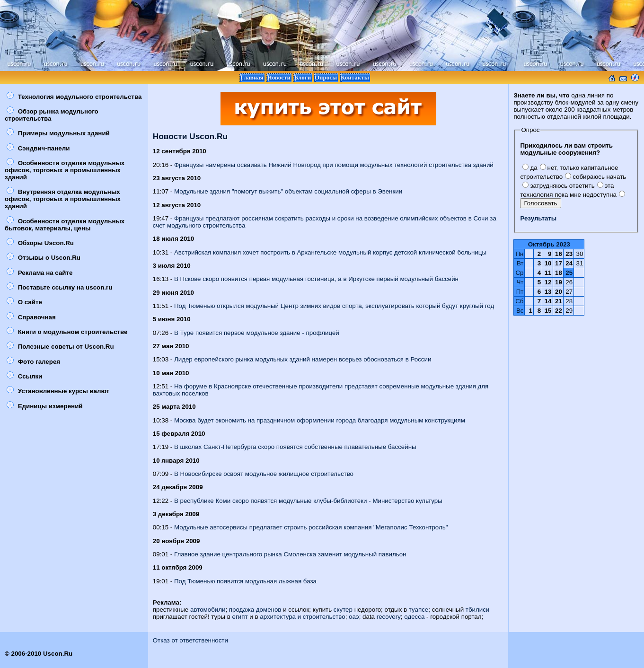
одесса (414, 617)
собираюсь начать (595, 177)
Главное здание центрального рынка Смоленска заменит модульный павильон (290, 554)
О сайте (24, 302)
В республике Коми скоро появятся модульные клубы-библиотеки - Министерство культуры (308, 501)
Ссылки (24, 376)
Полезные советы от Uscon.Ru (60, 347)
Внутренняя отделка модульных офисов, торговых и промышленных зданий (63, 199)
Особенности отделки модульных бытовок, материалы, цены (65, 225)
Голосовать (540, 203)
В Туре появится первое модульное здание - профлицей (257, 333)
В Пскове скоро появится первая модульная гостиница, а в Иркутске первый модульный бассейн (316, 279)
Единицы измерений (45, 406)
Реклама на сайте (40, 273)
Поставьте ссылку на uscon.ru (59, 287)
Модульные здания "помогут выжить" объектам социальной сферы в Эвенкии (288, 191)
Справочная (31, 317)
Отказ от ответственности (190, 640)
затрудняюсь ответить (558, 186)
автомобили (208, 610)
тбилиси (478, 610)
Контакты (355, 77)
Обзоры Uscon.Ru (40, 243)
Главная (252, 77)
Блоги (303, 77)
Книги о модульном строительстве (67, 332)
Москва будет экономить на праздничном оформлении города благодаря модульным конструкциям (320, 420)
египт (240, 617)
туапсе (419, 610)
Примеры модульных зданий (58, 133)
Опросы (326, 77)
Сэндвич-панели (38, 148)
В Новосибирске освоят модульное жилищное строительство (264, 474)
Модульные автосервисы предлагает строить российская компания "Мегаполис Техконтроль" (311, 527)
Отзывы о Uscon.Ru (44, 258)
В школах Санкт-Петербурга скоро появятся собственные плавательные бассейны (295, 447)
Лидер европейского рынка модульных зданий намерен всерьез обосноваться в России (303, 359)
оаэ (354, 617)
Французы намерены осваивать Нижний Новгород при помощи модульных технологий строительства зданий (334, 165)
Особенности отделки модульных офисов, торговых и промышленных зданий (65, 170)
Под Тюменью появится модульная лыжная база (245, 581)
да (530, 168)
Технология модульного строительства (74, 97)
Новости (279, 77)
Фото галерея (33, 362)
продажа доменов (255, 610)
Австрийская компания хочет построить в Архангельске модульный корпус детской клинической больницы (330, 252)
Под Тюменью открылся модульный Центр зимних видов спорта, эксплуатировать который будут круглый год (334, 306)
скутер (343, 610)
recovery (389, 617)
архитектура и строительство (302, 617)
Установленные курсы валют (58, 391)
